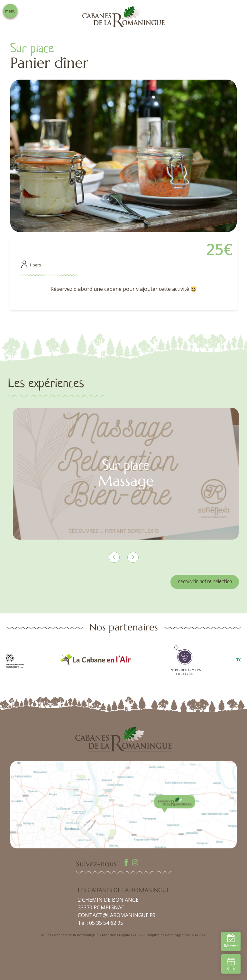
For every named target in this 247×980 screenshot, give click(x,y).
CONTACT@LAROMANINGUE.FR (117, 915)
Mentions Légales (117, 935)
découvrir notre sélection (205, 582)
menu (10, 11)
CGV (139, 935)
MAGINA (198, 935)
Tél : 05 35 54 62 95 (101, 923)
